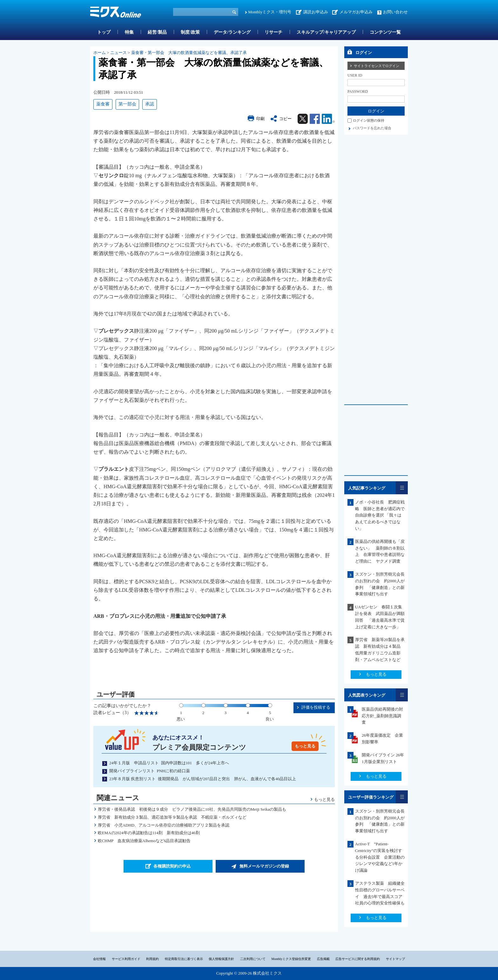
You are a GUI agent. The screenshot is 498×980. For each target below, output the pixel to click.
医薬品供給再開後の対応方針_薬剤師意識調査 (382, 716)
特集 (129, 32)
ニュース (118, 53)
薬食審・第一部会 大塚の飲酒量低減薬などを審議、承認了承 (189, 53)
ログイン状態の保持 (369, 120)
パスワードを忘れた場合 (372, 128)
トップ (104, 32)
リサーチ (273, 32)
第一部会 (127, 104)
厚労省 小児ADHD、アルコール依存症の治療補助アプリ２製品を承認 (164, 825)
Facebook (315, 119)
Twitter (303, 119)
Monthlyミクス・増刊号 (270, 12)
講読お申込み (316, 12)
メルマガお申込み (356, 12)
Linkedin (328, 119)
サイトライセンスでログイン (377, 66)
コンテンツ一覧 (385, 32)
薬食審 (103, 104)
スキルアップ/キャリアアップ (326, 32)
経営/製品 (157, 32)
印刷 (260, 119)
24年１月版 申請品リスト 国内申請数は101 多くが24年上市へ (169, 763)
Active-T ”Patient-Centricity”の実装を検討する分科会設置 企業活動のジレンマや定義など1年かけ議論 (380, 857)
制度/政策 (190, 32)
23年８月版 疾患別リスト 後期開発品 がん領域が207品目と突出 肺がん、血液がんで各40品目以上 (203, 779)
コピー (285, 119)
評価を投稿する (316, 707)
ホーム (100, 53)
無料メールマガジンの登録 (264, 866)
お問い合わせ (395, 12)
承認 (150, 104)
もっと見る (305, 746)
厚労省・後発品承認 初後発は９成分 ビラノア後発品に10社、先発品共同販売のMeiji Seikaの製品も (192, 809)
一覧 (402, 488)
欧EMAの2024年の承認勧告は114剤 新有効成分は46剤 (149, 833)
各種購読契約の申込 (172, 866)
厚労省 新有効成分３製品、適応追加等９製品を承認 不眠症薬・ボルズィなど (172, 817)
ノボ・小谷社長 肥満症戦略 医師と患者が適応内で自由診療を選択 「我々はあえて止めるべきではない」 (380, 515)
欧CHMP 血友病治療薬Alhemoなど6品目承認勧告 (144, 841)
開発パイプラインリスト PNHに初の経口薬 (150, 771)
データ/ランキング (232, 32)
